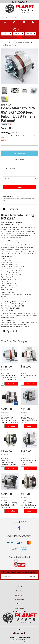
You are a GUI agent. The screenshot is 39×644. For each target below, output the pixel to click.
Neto (27, 641)
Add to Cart (11, 383)
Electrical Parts (13, 41)
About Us (20, 587)
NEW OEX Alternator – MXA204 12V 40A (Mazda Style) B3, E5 (29, 420)
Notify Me (20, 154)
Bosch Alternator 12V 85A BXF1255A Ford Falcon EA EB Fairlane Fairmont (19, 44)
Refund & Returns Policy (20, 604)
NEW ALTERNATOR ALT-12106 (28, 377)
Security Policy (20, 608)
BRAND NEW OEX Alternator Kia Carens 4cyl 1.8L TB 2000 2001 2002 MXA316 (29, 506)
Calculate (19, 187)
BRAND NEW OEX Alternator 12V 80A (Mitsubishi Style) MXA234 (10, 463)
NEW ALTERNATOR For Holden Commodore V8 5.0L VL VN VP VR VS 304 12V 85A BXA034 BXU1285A (9, 380)
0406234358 (21, 2)
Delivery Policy (20, 595)
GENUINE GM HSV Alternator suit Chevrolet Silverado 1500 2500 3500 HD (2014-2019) (10, 421)
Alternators (23, 41)
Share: (7, 125)
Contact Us (19, 591)
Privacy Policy (19, 599)
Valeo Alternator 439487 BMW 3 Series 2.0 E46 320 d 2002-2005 (10, 505)
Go (19, 37)
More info (10, 133)
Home (4, 41)
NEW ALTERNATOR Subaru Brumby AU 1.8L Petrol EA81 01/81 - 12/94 (29, 463)
